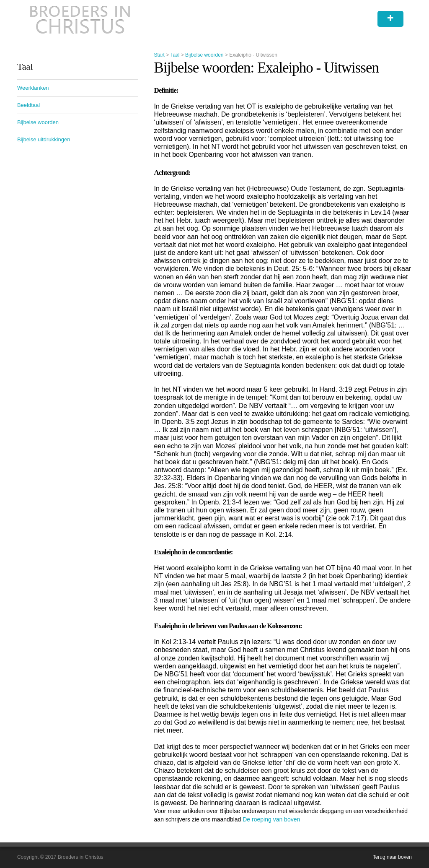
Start (159, 55)
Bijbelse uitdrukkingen (44, 139)
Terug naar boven (392, 857)
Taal (175, 55)
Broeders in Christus (80, 19)
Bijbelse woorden (204, 55)
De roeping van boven (271, 819)
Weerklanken (33, 88)
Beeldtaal (28, 105)
